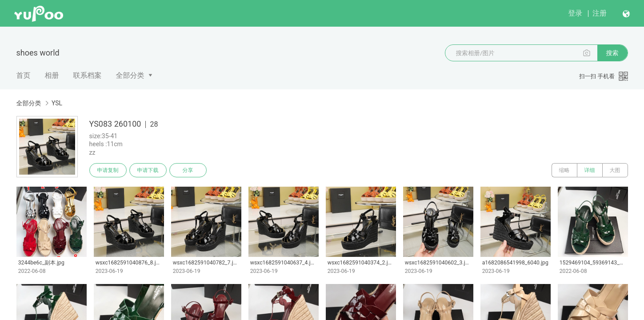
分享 (188, 170)
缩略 (564, 170)
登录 (575, 13)
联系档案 (88, 75)
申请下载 (148, 170)
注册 (600, 13)
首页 (24, 75)
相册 (52, 75)
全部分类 (130, 75)
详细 (590, 170)
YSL (57, 103)
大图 (615, 170)
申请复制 (108, 170)
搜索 (612, 53)
